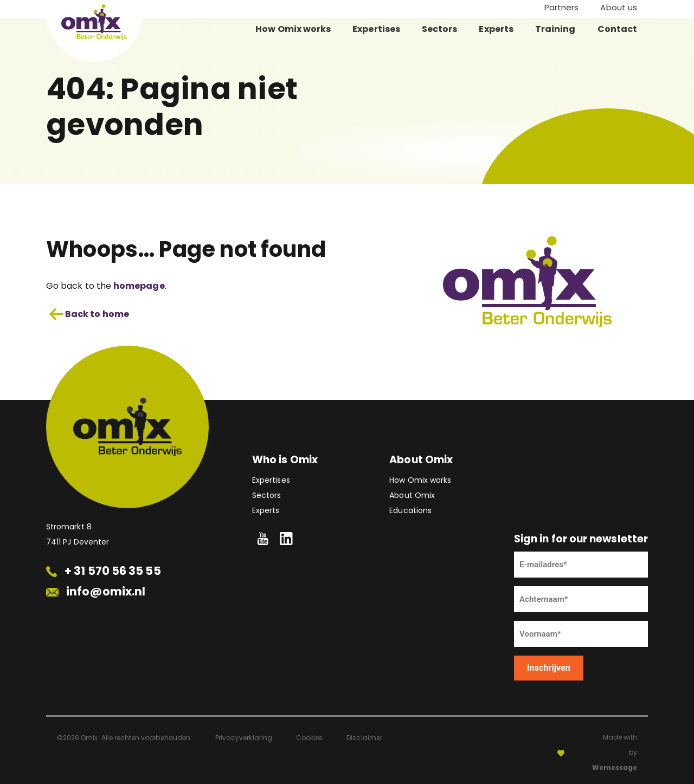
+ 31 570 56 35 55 (104, 571)
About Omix (412, 495)
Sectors (440, 29)
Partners (562, 7)
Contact (618, 29)
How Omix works (293, 29)
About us (619, 7)
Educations (410, 510)
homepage (139, 286)
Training (555, 29)
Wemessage (615, 767)
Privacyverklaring (244, 738)
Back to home (89, 315)
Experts (496, 29)
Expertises (376, 29)
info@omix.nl (96, 591)
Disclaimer (364, 738)
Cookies (309, 738)
